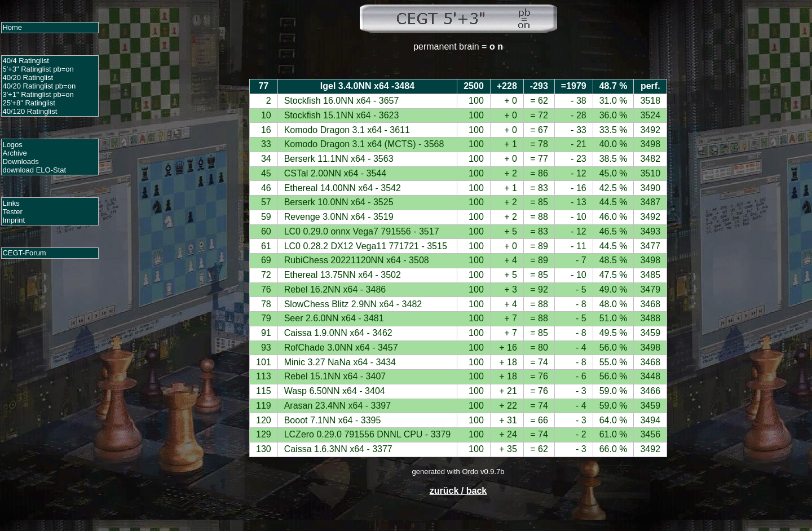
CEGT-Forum (24, 253)
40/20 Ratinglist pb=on (39, 86)
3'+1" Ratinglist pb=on (38, 94)
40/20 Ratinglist (28, 78)
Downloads (20, 161)
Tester (12, 212)
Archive (14, 153)
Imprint (14, 220)
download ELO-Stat (34, 170)
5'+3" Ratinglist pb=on (38, 69)
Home (12, 27)
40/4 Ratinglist (25, 61)
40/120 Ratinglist (30, 111)
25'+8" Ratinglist (28, 103)
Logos (12, 145)
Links (11, 203)
